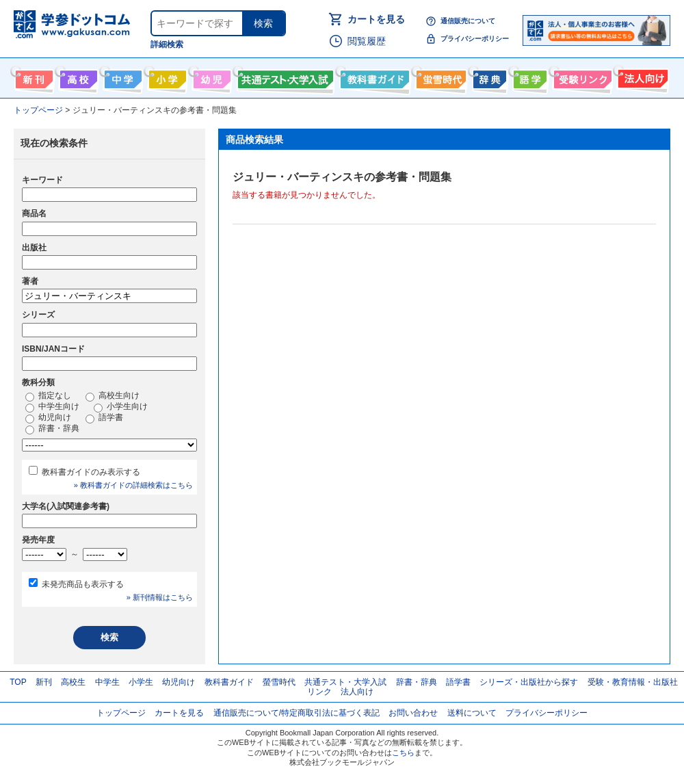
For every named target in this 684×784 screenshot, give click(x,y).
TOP (18, 682)
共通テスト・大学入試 (284, 77)
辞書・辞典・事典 (488, 77)
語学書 (528, 77)
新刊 (44, 682)
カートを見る (376, 19)
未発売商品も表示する (83, 584)
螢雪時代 (439, 77)
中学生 (107, 682)
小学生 (141, 682)
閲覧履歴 (367, 41)
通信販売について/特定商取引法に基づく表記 (297, 713)
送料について (472, 713)
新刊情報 (32, 77)
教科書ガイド (373, 77)
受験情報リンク (581, 77)
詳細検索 (167, 44)
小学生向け (166, 77)
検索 (263, 23)
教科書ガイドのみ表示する (91, 472)
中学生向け (121, 77)
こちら (403, 753)
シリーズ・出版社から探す (529, 682)
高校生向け (77, 77)
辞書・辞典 (52, 429)
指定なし (48, 396)
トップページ (121, 713)
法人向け (641, 77)
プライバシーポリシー (475, 39)
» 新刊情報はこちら (160, 597)
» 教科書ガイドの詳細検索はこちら (133, 485)
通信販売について (468, 21)
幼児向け (210, 77)
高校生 (73, 682)
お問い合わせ (413, 713)
